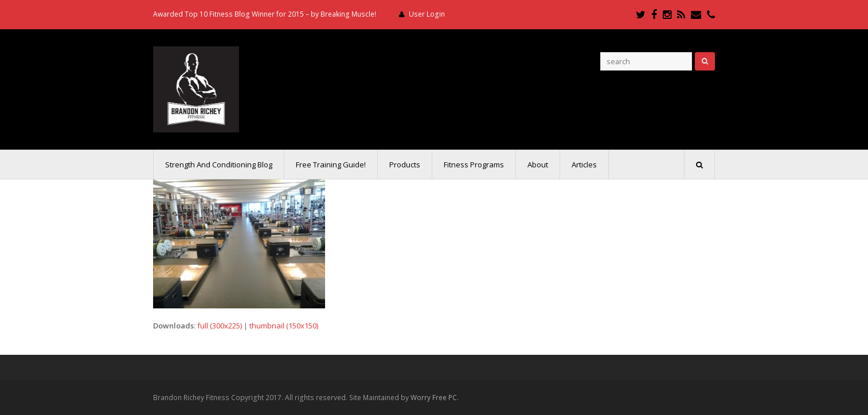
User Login (427, 14)
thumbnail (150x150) (284, 326)
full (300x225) (220, 326)
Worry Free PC (434, 398)
